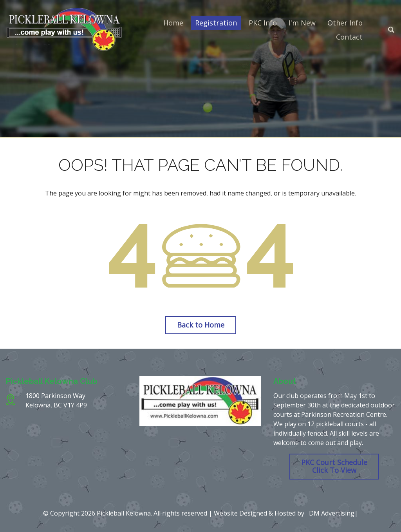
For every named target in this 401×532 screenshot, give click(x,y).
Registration (216, 23)
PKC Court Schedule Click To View (334, 466)
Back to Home (201, 325)
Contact (349, 37)
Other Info (345, 23)
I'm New (302, 23)
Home (173, 23)
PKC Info (263, 23)
